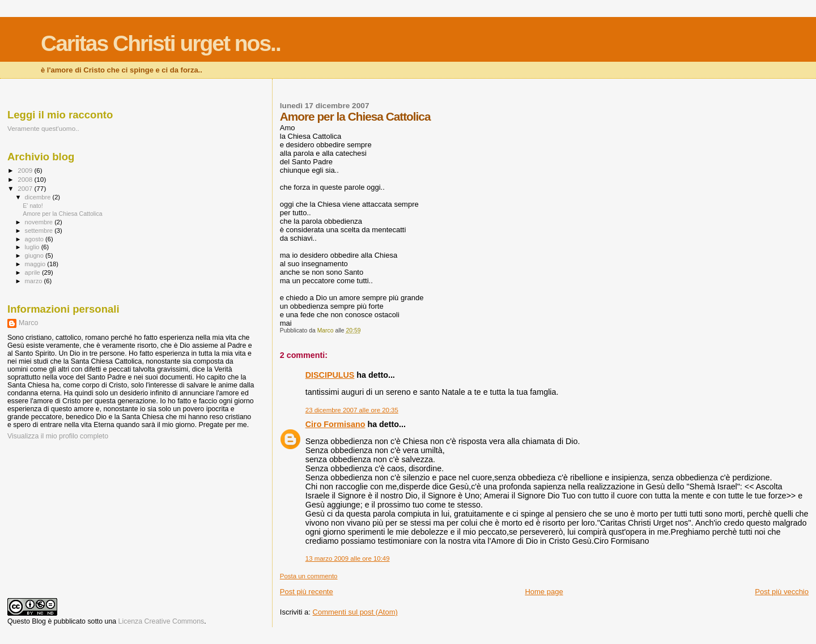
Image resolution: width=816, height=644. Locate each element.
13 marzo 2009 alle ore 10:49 (348, 558)
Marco (28, 323)
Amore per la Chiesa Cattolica (63, 214)
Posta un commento (309, 576)
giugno (35, 255)
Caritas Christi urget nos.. (161, 43)
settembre (40, 231)
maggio (36, 264)
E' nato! (33, 206)
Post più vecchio (782, 592)
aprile (33, 272)
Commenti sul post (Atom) (355, 612)
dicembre (39, 197)
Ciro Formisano (335, 424)
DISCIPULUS (330, 375)
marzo (35, 281)
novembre (40, 222)
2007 (26, 188)
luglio (33, 247)
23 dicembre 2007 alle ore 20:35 (352, 410)
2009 (26, 170)
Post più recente (307, 592)
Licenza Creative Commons (161, 621)
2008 (26, 179)
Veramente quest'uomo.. (43, 128)
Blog (39, 621)
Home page (544, 592)
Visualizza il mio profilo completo (58, 436)
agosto (35, 239)
